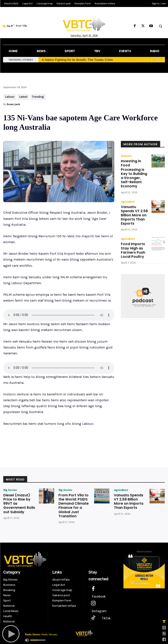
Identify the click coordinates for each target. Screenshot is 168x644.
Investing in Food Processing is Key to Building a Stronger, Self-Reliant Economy (135, 167)
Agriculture (128, 188)
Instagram (99, 597)
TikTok (105, 604)
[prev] (154, 60)
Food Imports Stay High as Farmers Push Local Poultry (134, 225)
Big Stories (10, 490)
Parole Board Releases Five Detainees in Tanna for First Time (86, 60)
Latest (23, 97)
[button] (160, 26)
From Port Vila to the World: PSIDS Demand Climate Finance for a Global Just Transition (74, 499)
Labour (10, 97)
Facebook (99, 583)
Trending (38, 97)
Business (126, 156)
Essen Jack (13, 104)
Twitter (106, 614)
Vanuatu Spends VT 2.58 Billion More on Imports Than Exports (135, 197)
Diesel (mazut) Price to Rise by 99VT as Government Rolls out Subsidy (19, 499)
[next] (161, 60)
